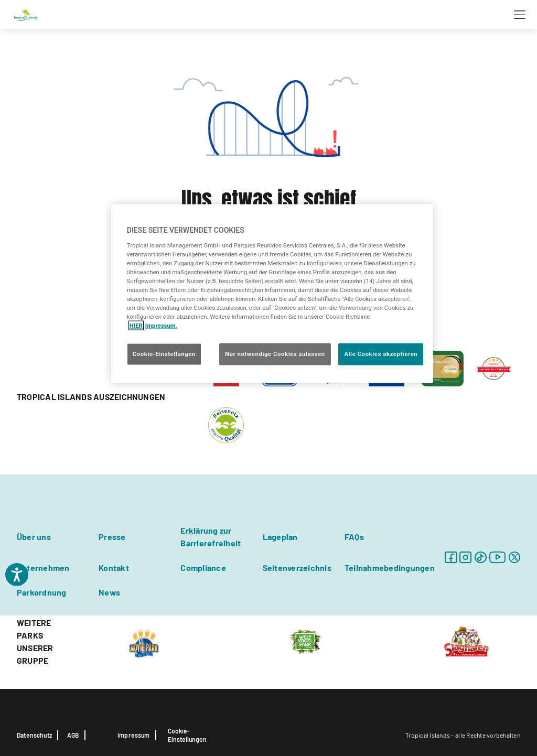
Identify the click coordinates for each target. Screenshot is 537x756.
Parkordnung (42, 592)
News (109, 592)
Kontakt (114, 568)
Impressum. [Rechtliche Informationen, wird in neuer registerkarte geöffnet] (161, 326)
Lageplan (280, 537)
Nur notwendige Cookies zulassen (275, 354)
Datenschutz (34, 735)
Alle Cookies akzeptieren (381, 354)
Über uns (34, 537)
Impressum (134, 735)
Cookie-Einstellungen (187, 735)
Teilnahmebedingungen (390, 568)
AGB (73, 735)
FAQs (354, 537)
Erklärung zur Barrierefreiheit (211, 537)
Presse (112, 537)
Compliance (203, 568)
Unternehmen (43, 568)
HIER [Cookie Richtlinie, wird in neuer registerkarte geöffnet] (136, 326)
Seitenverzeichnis (297, 568)
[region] (272, 294)
